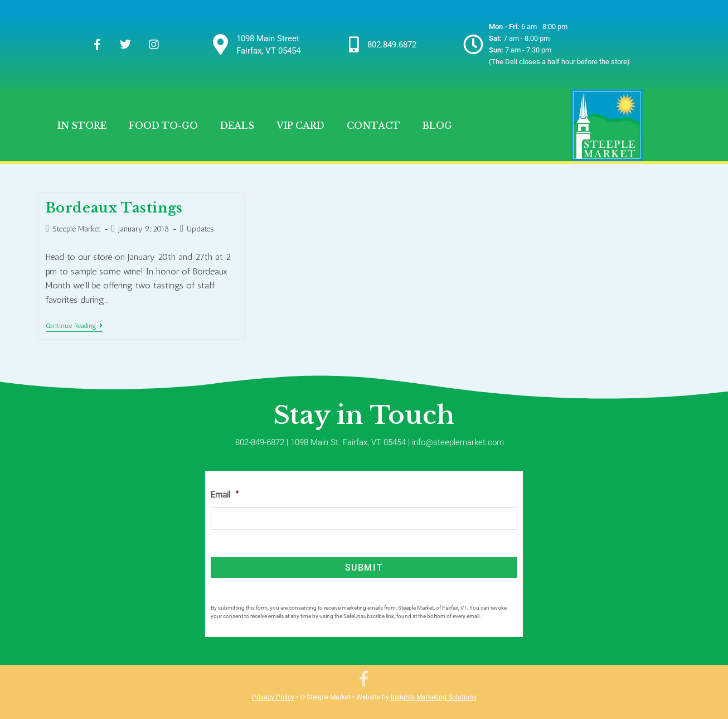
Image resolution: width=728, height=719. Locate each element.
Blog (437, 126)
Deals (237, 126)
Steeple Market (76, 229)
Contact (373, 126)
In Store (82, 126)
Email (225, 494)
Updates (200, 229)
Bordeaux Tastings (114, 208)
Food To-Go (163, 126)
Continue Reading (74, 326)
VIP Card (300, 126)
